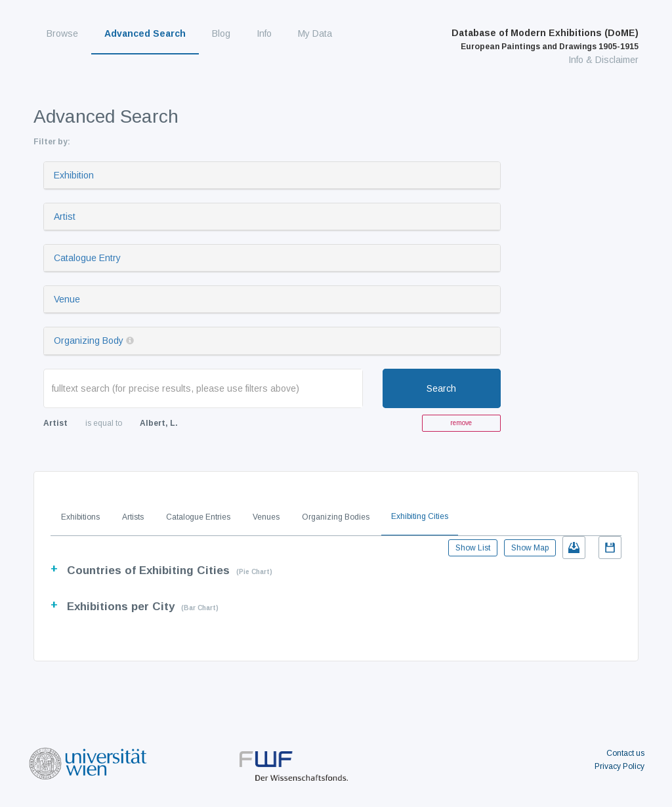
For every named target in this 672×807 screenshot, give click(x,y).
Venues (266, 517)
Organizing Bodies (336, 517)
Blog (221, 33)
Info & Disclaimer (603, 60)
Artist (65, 217)
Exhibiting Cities (420, 516)
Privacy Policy (619, 766)
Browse (62, 33)
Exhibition (74, 175)
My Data (315, 33)
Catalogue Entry (87, 258)
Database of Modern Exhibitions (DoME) (545, 39)
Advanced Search (145, 33)
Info (264, 33)
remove (461, 423)
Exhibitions (80, 517)
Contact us (625, 753)
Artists (133, 517)
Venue (67, 299)
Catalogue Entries (198, 517)
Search (441, 388)
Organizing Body (89, 341)
